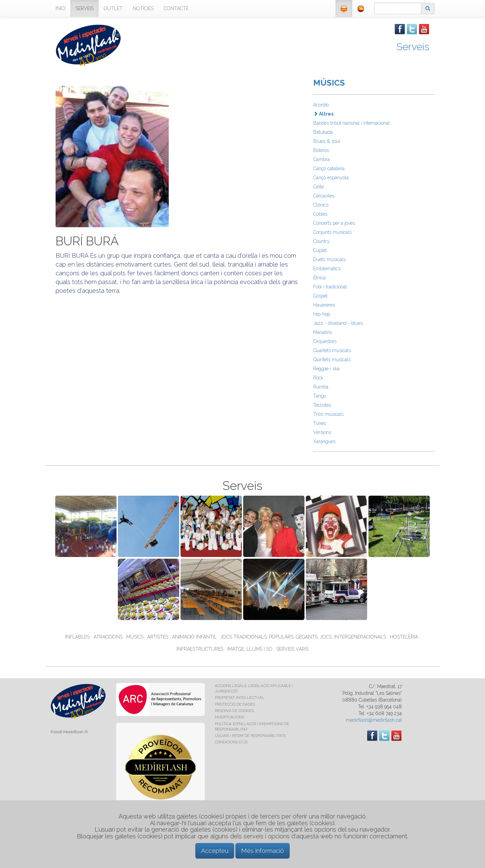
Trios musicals (328, 414)
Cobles (320, 214)
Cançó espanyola (331, 178)
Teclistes (322, 405)
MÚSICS (329, 83)
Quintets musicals (332, 360)
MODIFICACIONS (230, 717)
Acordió (321, 105)
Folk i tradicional (330, 287)
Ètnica (319, 278)
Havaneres (324, 305)
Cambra (321, 159)
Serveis (413, 47)
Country (321, 241)
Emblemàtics (327, 269)
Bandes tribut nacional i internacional (351, 123)
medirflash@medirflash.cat (374, 720)
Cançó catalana (329, 168)
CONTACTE (176, 8)
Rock (318, 378)
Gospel (320, 296)
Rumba (321, 387)
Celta (318, 187)
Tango (320, 396)
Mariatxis (322, 332)
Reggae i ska (326, 369)
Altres (323, 114)
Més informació (263, 851)
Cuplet (320, 250)
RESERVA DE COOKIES (234, 711)
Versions (322, 432)
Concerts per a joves (334, 223)
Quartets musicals (332, 350)
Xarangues (324, 441)
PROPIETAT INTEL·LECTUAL (240, 697)
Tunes (320, 423)
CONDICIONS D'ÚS (231, 742)
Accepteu (215, 851)
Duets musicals (329, 259)
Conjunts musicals (332, 232)
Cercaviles (324, 196)
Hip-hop (322, 314)
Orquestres (325, 341)
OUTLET (113, 8)
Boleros (321, 150)
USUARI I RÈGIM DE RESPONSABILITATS (250, 736)
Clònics (321, 205)
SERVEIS (85, 8)
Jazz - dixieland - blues (338, 323)
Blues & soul (327, 141)
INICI (60, 8)
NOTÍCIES (143, 8)
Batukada (323, 132)
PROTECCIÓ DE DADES (235, 704)
